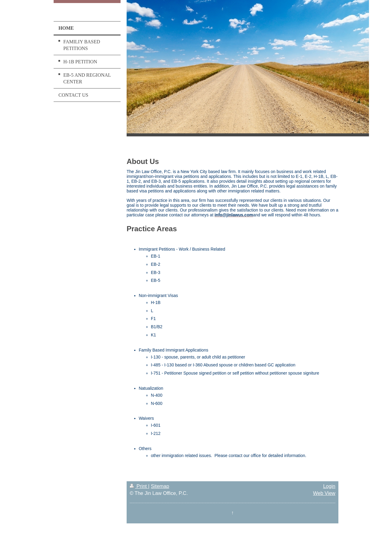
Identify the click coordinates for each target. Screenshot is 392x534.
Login (329, 486)
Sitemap (160, 486)
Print (139, 486)
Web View (324, 493)
